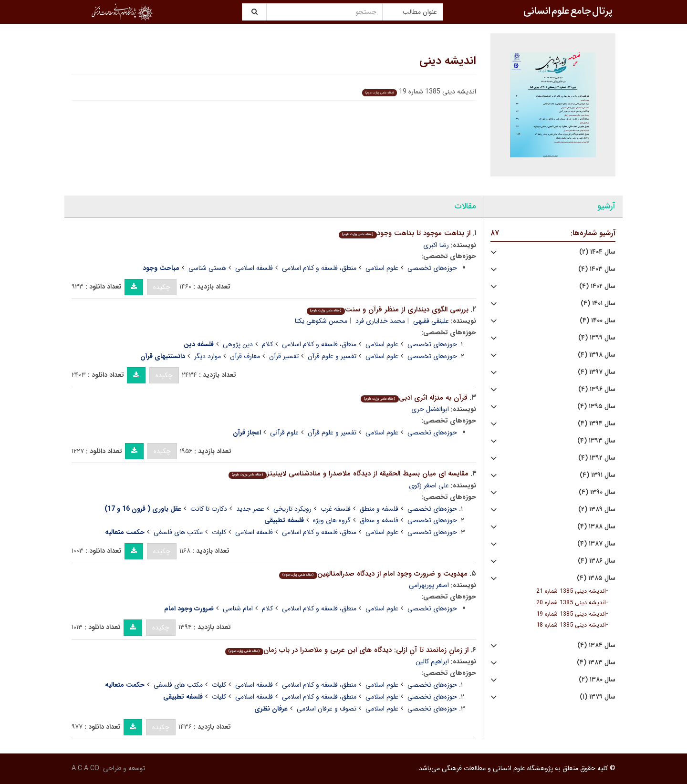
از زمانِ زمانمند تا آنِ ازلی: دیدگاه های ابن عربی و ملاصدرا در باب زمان (347, 650)
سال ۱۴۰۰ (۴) (598, 321)
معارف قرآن (245, 356)
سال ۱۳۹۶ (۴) (597, 389)
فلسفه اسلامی (254, 268)
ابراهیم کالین (432, 661)
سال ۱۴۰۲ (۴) (597, 286)
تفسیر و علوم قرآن (332, 356)
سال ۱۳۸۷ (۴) (596, 544)
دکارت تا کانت (209, 509)
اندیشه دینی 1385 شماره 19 (571, 614)
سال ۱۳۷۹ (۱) (598, 697)
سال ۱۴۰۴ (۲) (597, 252)
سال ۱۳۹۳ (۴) (596, 441)
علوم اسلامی (382, 268)
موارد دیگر (208, 356)
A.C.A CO (85, 768)
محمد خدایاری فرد (380, 321)
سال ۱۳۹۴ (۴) (597, 424)
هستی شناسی (207, 268)
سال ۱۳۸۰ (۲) (597, 680)
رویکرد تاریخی (292, 509)
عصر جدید (250, 509)
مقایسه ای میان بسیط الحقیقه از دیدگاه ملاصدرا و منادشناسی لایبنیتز (348, 474)
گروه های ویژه (332, 520)
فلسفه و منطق (379, 509)
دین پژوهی (238, 344)
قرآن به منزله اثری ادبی (414, 398)
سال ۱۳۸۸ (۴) (596, 527)
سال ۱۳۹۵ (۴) (596, 407)
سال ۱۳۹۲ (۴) (597, 458)
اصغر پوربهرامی (429, 585)
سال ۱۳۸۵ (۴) (596, 578)
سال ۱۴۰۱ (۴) (598, 304)
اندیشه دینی (448, 61)
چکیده (162, 287)
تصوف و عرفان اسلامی (327, 709)
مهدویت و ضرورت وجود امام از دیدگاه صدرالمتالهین (373, 574)
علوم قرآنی (284, 433)
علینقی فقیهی (431, 321)
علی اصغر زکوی (429, 485)
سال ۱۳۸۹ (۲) (597, 510)
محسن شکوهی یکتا (321, 321)
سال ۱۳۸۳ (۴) (596, 663)
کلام (267, 344)
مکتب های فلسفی (178, 532)
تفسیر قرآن (284, 356)
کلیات (219, 532)
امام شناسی (238, 609)
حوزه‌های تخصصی (432, 268)
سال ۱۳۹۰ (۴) (597, 492)
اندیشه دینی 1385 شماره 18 (571, 625)
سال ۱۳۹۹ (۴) (597, 338)
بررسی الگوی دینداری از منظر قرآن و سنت (387, 309)
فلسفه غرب (336, 509)
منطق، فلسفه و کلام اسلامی (319, 268)
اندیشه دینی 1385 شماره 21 (571, 591)
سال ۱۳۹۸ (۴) (597, 355)
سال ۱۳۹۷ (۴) (597, 372)
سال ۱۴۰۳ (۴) (597, 269)
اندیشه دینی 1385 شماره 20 (571, 603)
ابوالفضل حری (430, 409)
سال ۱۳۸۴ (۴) (596, 645)
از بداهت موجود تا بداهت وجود (404, 233)
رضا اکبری (436, 245)
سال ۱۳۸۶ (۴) (597, 561)
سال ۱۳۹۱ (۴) (598, 475)
